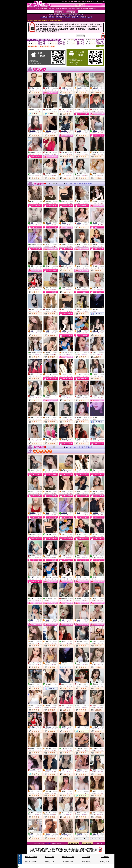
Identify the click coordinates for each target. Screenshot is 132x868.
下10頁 (86, 184)
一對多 (103, 309)
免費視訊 (39, 88)
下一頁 (81, 184)
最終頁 (90, 184)
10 (77, 184)
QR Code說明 (100, 46)
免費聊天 (39, 110)
